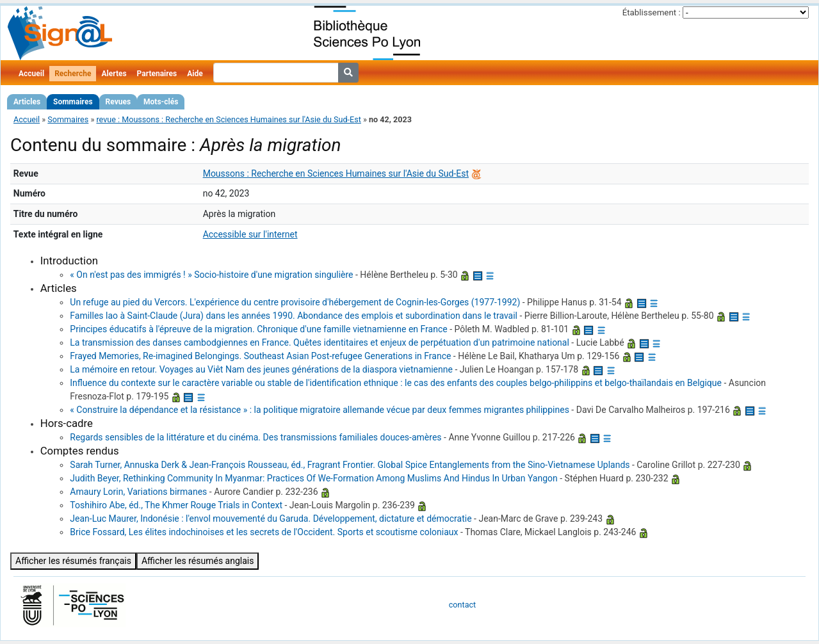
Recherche (73, 74)
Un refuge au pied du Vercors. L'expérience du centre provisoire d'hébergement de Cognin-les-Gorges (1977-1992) (295, 302)
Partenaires (157, 74)
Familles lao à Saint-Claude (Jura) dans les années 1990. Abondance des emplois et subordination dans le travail (294, 316)
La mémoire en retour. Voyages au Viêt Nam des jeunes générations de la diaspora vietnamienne (261, 369)
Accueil (31, 74)
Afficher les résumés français (73, 561)
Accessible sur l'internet (250, 234)
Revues (118, 102)
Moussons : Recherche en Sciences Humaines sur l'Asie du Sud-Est (336, 173)
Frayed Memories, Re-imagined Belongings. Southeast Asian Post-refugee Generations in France (260, 356)
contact (462, 605)
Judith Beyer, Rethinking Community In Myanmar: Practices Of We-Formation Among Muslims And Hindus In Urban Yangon (313, 478)
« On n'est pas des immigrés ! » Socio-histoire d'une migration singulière (211, 275)
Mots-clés (161, 102)
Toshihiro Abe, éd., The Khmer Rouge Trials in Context (176, 505)
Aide (195, 74)
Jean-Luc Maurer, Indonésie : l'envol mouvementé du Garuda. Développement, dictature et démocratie (271, 519)
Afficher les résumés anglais (198, 561)
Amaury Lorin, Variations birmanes (138, 492)
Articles (27, 102)
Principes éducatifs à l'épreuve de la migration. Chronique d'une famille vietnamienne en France (258, 329)
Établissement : (652, 12)
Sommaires (73, 102)
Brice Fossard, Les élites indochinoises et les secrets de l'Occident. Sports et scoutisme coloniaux (264, 532)
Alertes (114, 74)
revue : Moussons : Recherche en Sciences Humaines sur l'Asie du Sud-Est (228, 119)
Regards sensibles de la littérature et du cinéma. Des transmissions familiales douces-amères (255, 437)
